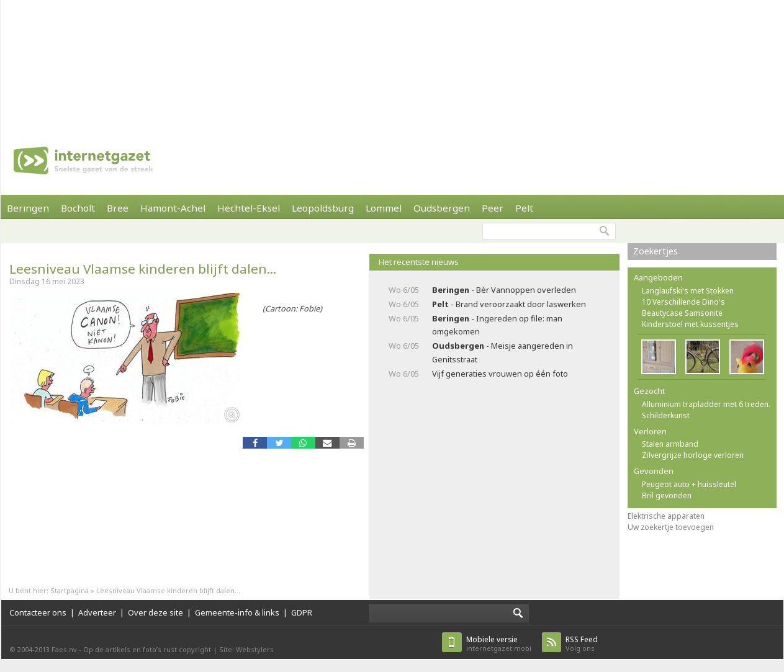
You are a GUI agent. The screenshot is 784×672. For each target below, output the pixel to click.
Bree (118, 208)
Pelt (524, 208)
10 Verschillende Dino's (683, 302)
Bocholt (78, 208)
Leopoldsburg (323, 208)
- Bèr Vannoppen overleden (504, 290)
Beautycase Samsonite (682, 313)
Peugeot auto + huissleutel (689, 484)
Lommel (384, 208)
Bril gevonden (667, 495)
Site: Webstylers (246, 649)
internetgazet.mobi (499, 644)
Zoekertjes (656, 251)
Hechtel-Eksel (249, 208)
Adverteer (97, 612)
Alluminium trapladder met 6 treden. (706, 404)
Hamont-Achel (173, 208)
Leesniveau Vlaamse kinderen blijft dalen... (143, 269)
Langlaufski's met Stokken (688, 291)
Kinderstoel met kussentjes (690, 324)
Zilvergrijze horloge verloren (693, 455)
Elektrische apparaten (666, 516)
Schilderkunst (666, 415)
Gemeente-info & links (237, 612)
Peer (493, 208)
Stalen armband (670, 444)
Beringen (28, 208)
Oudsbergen (442, 208)
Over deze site (155, 612)
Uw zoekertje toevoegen (671, 527)
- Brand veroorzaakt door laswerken (509, 304)
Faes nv (64, 649)
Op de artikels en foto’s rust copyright (147, 649)
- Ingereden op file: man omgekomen (497, 325)
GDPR (302, 612)
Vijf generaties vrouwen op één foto (500, 374)
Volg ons (582, 644)
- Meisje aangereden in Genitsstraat (502, 352)
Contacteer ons (38, 612)
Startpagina (70, 590)
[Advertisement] (162, 62)
